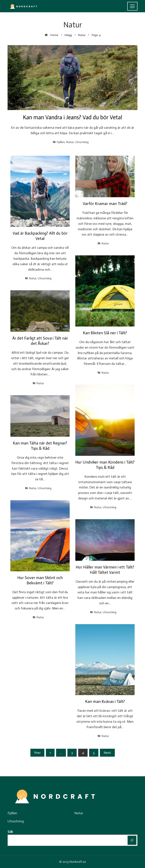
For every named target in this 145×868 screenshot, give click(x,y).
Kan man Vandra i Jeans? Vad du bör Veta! (73, 117)
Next (107, 753)
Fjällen (61, 142)
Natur (70, 142)
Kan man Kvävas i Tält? (105, 702)
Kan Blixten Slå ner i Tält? (105, 333)
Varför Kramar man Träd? (105, 204)
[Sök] (132, 840)
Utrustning (82, 142)
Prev (37, 753)
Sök (10, 832)
